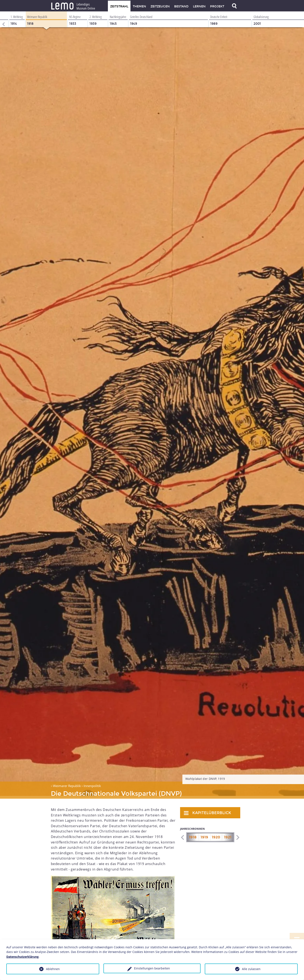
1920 (216, 834)
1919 (204, 834)
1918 (193, 834)
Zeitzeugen (160, 6)
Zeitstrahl (119, 6)
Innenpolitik (92, 783)
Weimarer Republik (67, 783)
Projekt (217, 6)
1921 (228, 834)
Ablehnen (53, 969)
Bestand (181, 6)
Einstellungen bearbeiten (152, 968)
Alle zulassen (251, 969)
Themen (139, 6)
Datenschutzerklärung (22, 957)
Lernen (199, 6)
